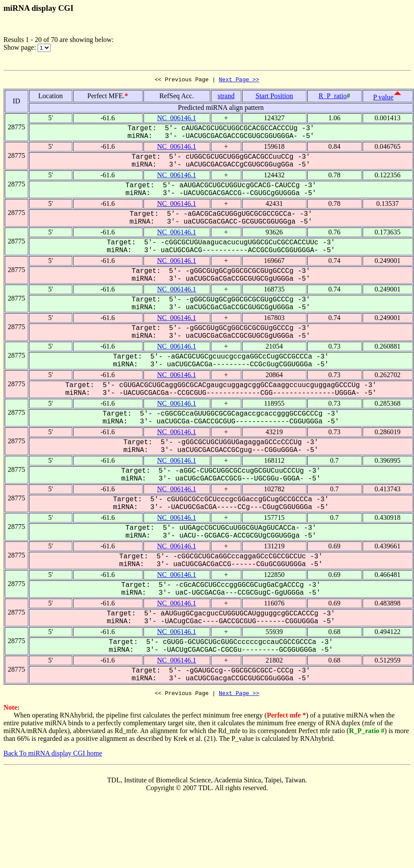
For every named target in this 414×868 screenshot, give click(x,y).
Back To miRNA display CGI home (53, 756)
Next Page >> (239, 80)
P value (383, 98)
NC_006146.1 (177, 119)
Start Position (274, 97)
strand (226, 97)
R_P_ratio (333, 97)
